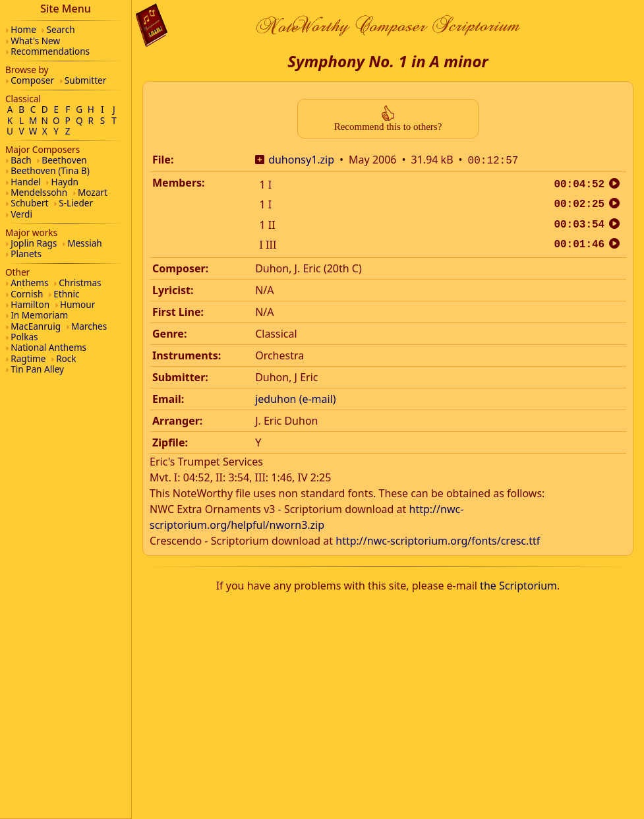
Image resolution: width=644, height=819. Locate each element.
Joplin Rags (34, 243)
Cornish (27, 294)
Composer (32, 80)
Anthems (29, 283)
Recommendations (50, 51)
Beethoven (64, 160)
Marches (89, 326)
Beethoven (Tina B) (50, 170)
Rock (66, 358)
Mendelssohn (39, 192)
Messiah (85, 243)
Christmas (80, 283)
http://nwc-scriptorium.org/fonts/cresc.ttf (438, 539)
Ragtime (28, 358)
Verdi (21, 214)
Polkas (24, 337)
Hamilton (30, 304)
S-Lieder (76, 203)
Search (61, 29)
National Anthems (48, 347)
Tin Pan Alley (37, 369)
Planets (26, 254)
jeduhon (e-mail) (295, 398)
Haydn (65, 182)
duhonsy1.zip (301, 160)
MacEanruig (36, 326)
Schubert (29, 203)
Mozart (93, 192)
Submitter (86, 80)
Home (23, 29)
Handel (26, 182)
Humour (77, 304)
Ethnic (66, 294)
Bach (21, 160)
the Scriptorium (518, 584)
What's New (35, 41)
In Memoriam (39, 315)
